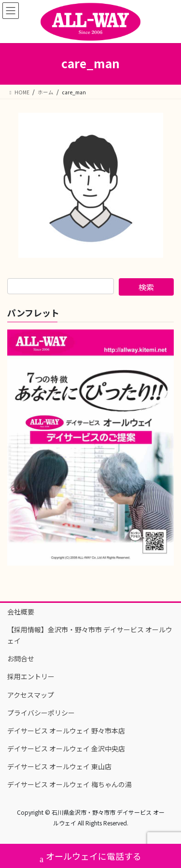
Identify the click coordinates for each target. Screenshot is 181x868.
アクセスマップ (31, 695)
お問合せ (21, 658)
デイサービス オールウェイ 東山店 (59, 766)
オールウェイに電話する (90, 857)
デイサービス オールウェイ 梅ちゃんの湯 (70, 784)
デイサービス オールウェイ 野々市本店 (66, 731)
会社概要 (21, 612)
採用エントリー (31, 676)
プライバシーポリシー (41, 713)
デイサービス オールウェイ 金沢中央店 (66, 748)
